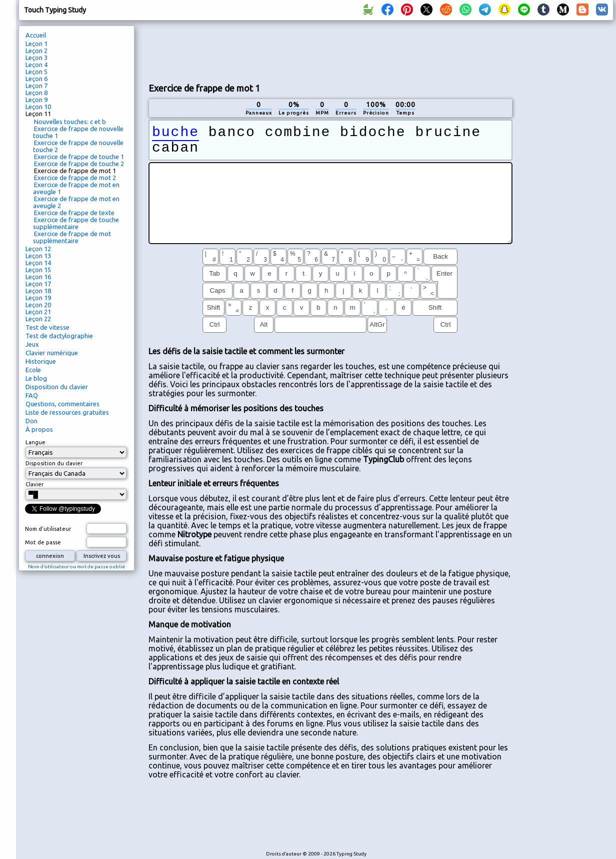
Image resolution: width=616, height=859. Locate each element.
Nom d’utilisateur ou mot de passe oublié (76, 567)
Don (31, 421)
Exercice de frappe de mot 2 (75, 178)
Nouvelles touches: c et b (70, 122)
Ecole (33, 370)
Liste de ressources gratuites (67, 412)
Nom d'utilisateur (48, 529)
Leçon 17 (38, 284)
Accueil (36, 35)
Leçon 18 (38, 291)
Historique (41, 361)
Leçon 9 (36, 100)
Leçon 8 (36, 93)
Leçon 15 (38, 270)
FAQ (32, 395)
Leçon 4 (36, 65)
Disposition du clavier (57, 387)
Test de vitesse (47, 327)
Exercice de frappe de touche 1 (79, 157)
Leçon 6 (36, 79)
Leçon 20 (38, 305)
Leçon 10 (38, 107)
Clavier (34, 484)
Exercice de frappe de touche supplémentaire (76, 223)
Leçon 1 (36, 44)
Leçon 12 (38, 249)
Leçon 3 (36, 58)
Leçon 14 (38, 263)
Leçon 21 (38, 312)
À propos (39, 429)
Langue (35, 442)
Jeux (32, 344)
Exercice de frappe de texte (74, 213)
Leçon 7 (36, 86)
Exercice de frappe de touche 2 (79, 164)
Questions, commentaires (62, 404)
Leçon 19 (38, 298)
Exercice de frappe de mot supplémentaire (72, 237)
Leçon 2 (36, 51)
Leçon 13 (38, 256)
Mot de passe (43, 542)
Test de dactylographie (59, 336)
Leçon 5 (36, 72)
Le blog (36, 378)
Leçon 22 (38, 319)
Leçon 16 (38, 277)
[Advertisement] (566, 193)
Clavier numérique (52, 353)
